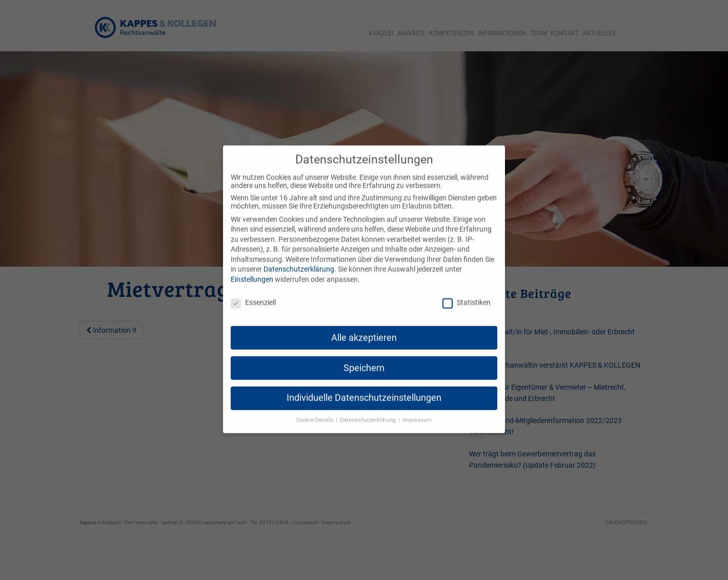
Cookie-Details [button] (316, 409)
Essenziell (253, 292)
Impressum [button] (417, 409)
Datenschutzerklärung (299, 258)
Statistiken (467, 292)
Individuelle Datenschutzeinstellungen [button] (364, 387)
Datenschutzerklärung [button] (369, 409)
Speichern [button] (364, 357)
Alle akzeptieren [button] (364, 327)
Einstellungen (252, 269)
